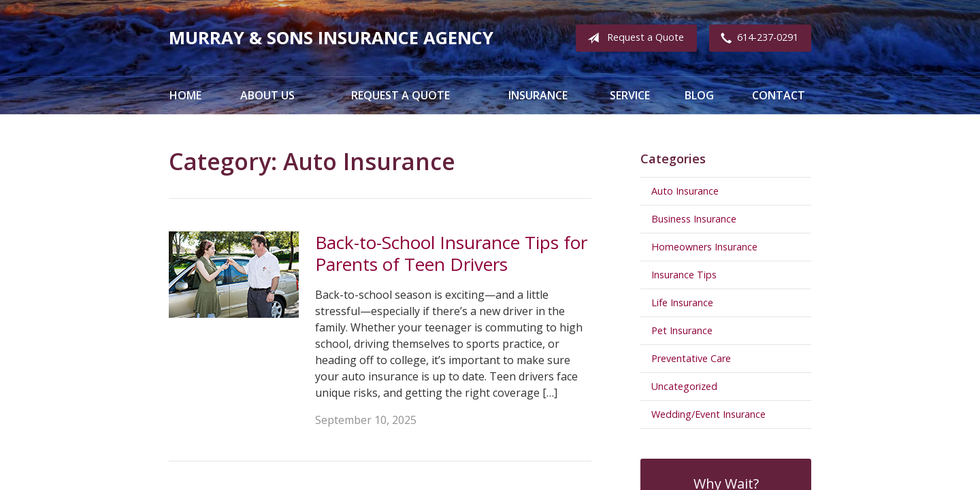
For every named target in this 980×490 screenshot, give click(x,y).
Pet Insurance (682, 330)
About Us (267, 95)
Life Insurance (682, 303)
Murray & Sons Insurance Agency (331, 38)
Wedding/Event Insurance (708, 414)
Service (630, 95)
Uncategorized (684, 386)
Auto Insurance (685, 191)
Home (185, 95)
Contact (779, 95)
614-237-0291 (757, 38)
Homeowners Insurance (704, 247)
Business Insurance (694, 219)
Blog (699, 95)
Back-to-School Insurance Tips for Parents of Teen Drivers (451, 254)
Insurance (538, 95)
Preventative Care (691, 358)
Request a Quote (633, 38)
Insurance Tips (684, 275)
